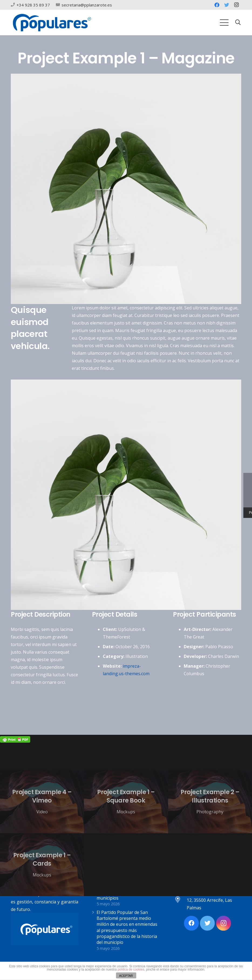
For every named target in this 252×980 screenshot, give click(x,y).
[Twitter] (227, 5)
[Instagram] (236, 5)
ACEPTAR (126, 976)
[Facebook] (217, 5)
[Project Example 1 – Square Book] (126, 802)
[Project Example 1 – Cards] (42, 865)
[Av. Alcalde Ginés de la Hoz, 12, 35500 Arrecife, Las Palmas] (180, 900)
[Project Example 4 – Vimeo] (42, 802)
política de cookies (131, 969)
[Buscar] (238, 23)
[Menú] (224, 23)
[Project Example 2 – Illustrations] (210, 802)
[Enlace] (52, 23)
